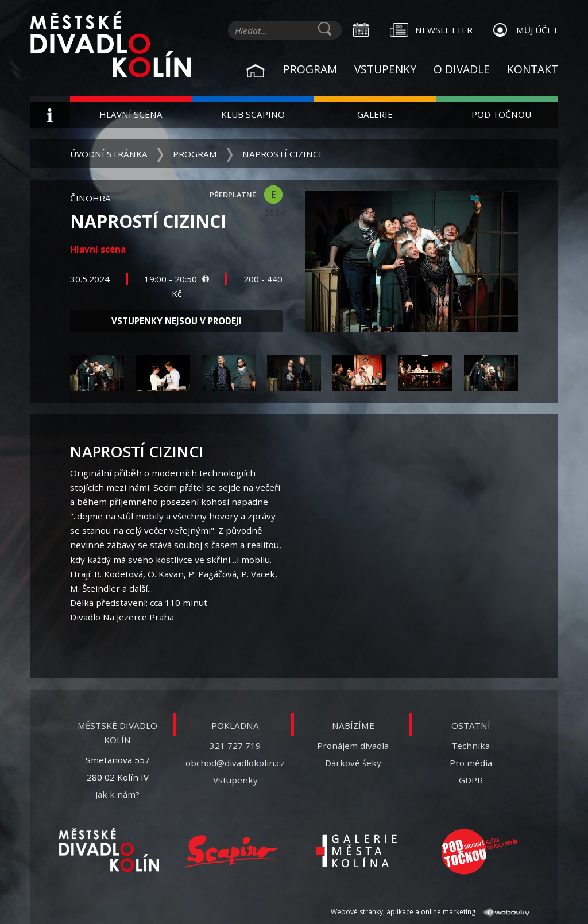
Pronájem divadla (353, 746)
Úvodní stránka (109, 154)
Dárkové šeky (353, 763)
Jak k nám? (117, 794)
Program (310, 69)
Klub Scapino (253, 114)
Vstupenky (385, 69)
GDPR (471, 780)
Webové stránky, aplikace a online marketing (430, 912)
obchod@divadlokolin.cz (235, 763)
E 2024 (273, 196)
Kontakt (533, 69)
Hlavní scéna (131, 114)
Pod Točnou (501, 114)
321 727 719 (235, 746)
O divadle (462, 69)
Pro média (471, 763)
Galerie (375, 114)
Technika (471, 746)
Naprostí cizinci (282, 154)
